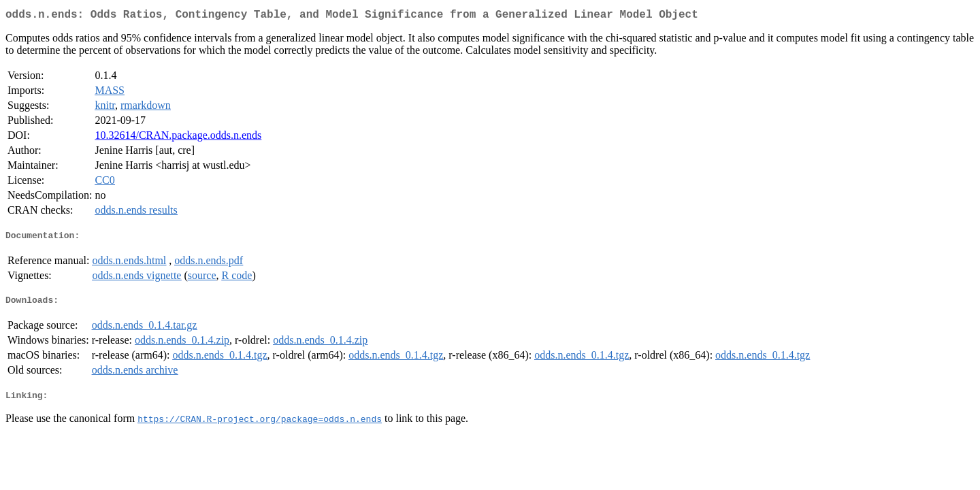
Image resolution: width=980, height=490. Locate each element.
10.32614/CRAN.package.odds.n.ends (178, 138)
